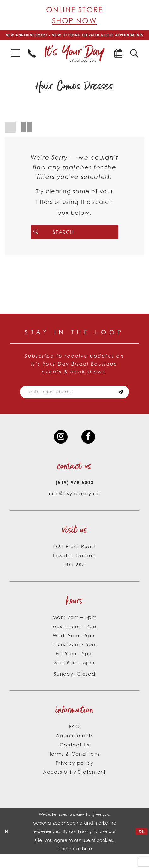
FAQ (74, 740)
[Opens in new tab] (118, 60)
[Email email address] (74, 402)
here (87, 862)
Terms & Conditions (75, 767)
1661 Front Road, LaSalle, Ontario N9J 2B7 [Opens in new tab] (75, 569)
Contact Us (75, 758)
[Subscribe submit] (129, 402)
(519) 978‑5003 (74, 496)
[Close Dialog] (7, 845)
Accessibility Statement (74, 785)
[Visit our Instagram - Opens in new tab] (60, 449)
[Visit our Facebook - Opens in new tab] (89, 449)
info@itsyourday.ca (75, 507)
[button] (15, 60)
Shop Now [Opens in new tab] (74, 20)
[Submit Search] (41, 239)
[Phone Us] (32, 60)
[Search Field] (74, 239)
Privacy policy (74, 776)
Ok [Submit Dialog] (140, 845)
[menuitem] (15, 60)
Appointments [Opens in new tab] (74, 749)
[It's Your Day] (74, 60)
